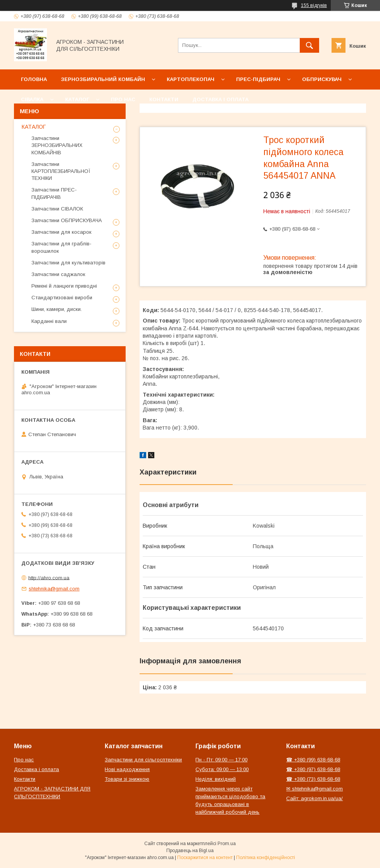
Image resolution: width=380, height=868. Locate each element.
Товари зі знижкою (127, 779)
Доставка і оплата (220, 99)
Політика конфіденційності (266, 858)
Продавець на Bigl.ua (190, 851)
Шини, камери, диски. (57, 309)
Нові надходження (127, 769)
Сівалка (32, 99)
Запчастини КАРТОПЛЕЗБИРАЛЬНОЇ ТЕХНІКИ (61, 171)
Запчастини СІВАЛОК (57, 209)
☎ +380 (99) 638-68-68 (313, 760)
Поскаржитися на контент (205, 858)
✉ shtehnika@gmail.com (314, 789)
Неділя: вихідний (216, 779)
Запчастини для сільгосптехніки (143, 760)
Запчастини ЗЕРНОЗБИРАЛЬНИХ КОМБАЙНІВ (57, 145)
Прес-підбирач (258, 79)
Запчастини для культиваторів (68, 263)
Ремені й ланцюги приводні (64, 286)
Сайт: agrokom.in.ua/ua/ (314, 798)
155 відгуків (314, 5)
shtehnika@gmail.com (54, 589)
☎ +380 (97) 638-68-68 (313, 769)
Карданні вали (49, 321)
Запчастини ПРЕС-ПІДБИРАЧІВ (54, 193)
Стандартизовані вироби (62, 298)
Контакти (164, 99)
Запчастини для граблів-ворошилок (61, 247)
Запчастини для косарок (61, 232)
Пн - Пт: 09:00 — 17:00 (221, 760)
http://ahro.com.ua (49, 577)
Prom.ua (227, 844)
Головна (34, 79)
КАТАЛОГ (34, 127)
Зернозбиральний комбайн (103, 79)
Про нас (123, 99)
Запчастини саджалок (58, 274)
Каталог (77, 99)
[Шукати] (309, 45)
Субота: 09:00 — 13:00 (222, 769)
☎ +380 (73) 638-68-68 (313, 779)
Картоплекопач (191, 79)
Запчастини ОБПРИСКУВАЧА (67, 220)
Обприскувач (322, 79)
